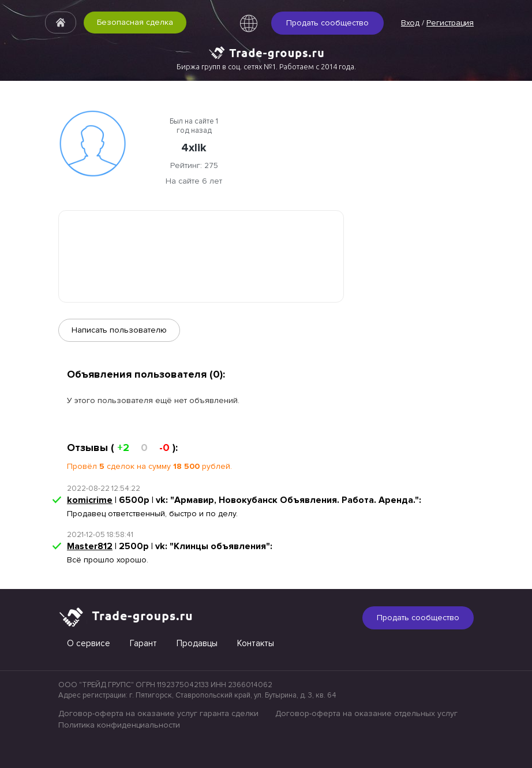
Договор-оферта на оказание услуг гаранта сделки (158, 713)
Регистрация (450, 23)
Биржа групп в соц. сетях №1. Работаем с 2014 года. (266, 66)
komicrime (90, 500)
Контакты (256, 643)
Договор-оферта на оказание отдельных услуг (366, 713)
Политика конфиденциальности (119, 725)
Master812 (90, 546)
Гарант (143, 643)
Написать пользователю (119, 330)
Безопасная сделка (135, 22)
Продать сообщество (327, 23)
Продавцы (197, 643)
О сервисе (89, 643)
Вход (410, 23)
